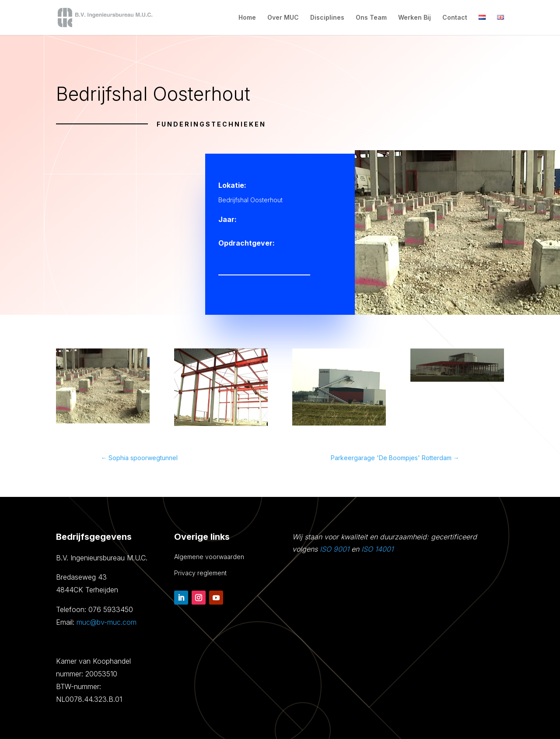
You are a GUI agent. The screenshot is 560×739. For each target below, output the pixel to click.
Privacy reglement (200, 573)
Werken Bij (415, 18)
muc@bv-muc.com (107, 622)
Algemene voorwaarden (209, 557)
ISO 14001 (377, 549)
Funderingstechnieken (211, 124)
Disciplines (327, 18)
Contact (455, 18)
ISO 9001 (334, 549)
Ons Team (371, 18)
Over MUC (283, 18)
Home (247, 18)
